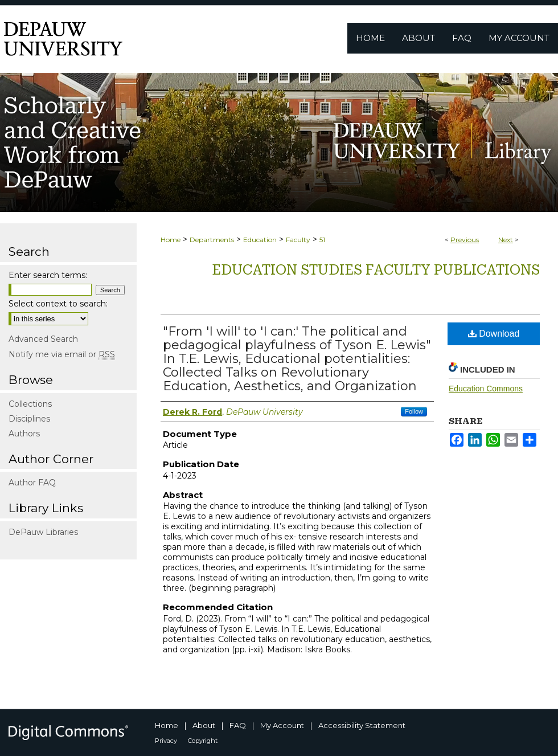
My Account (282, 725)
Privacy (166, 741)
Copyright (203, 741)
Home (171, 240)
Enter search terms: (48, 275)
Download (494, 334)
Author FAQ (32, 483)
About (204, 725)
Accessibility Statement (362, 725)
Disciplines (29, 419)
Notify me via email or (62, 354)
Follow (414, 411)
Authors (24, 434)
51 (322, 240)
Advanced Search (43, 339)
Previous (465, 240)
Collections (30, 404)
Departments (212, 240)
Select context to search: (58, 304)
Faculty (298, 240)
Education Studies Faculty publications (376, 270)
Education (260, 240)
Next (506, 240)
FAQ (238, 725)
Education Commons (486, 389)
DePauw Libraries (43, 532)
